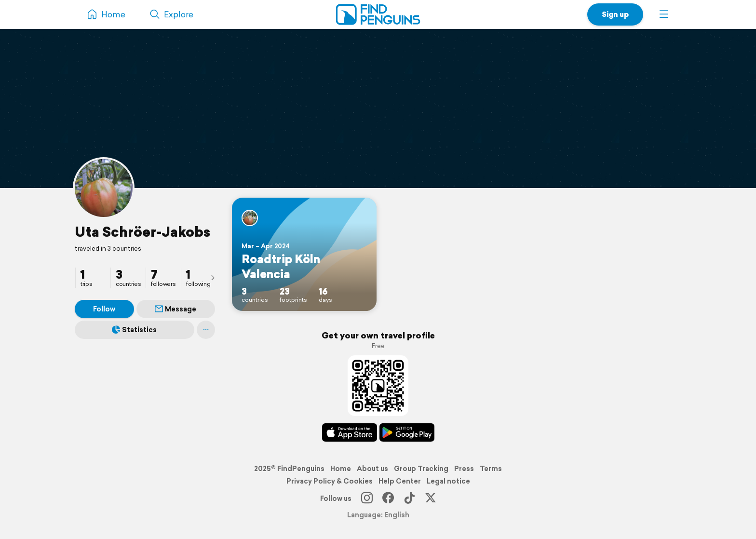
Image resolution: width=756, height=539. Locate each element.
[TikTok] (409, 499)
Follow (104, 309)
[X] (431, 499)
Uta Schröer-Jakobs (142, 232)
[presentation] (213, 277)
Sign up (615, 14)
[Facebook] (388, 499)
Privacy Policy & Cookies (330, 481)
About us (372, 469)
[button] (664, 14)
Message (175, 309)
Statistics (134, 330)
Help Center (400, 481)
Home (341, 469)
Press (464, 469)
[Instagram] (367, 499)
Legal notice (448, 481)
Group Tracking (421, 469)
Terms (491, 469)
